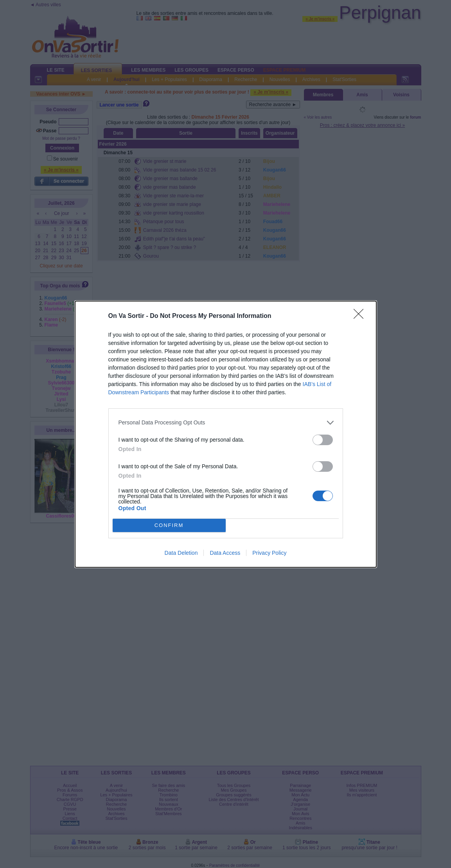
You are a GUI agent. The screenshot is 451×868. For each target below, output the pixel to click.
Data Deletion (181, 553)
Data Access (225, 553)
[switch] (323, 440)
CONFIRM (169, 525)
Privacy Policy (269, 553)
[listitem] (226, 423)
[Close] (361, 316)
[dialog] (226, 434)
